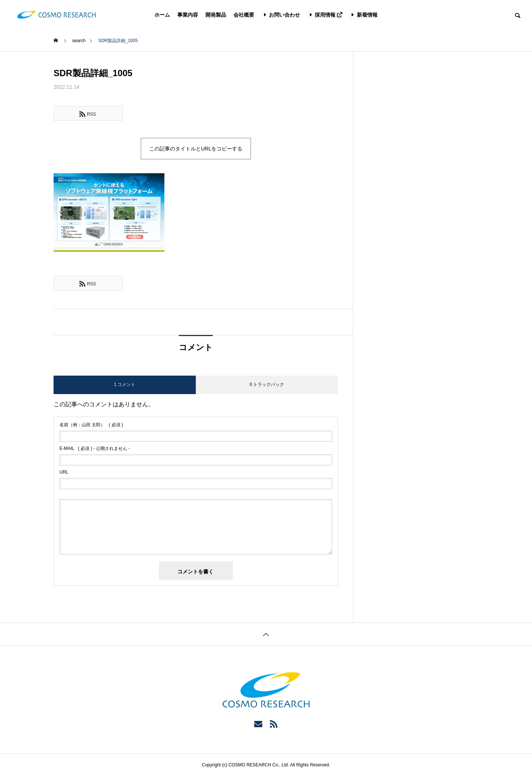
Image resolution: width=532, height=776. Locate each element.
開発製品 (216, 15)
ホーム (162, 15)
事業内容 (188, 15)
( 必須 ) (91, 425)
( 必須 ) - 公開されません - (95, 448)
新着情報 (364, 15)
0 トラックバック (267, 384)
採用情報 (325, 15)
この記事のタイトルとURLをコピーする (196, 149)
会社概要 (244, 15)
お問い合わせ (281, 15)
